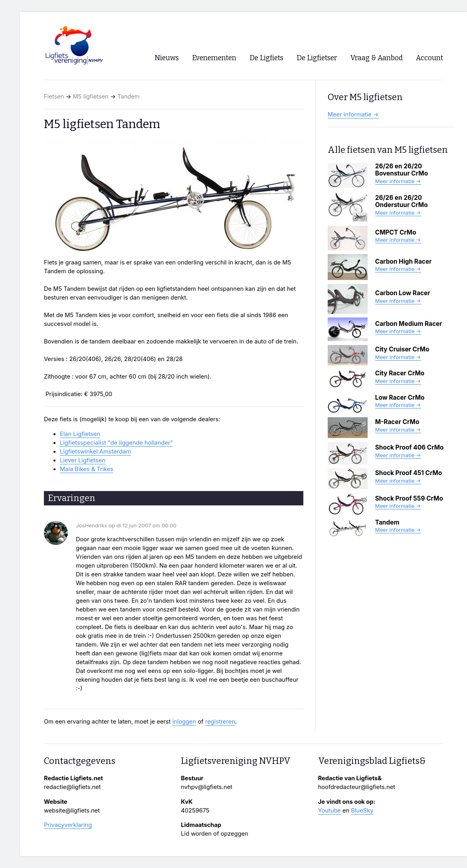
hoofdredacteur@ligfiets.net (357, 787)
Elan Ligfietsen (80, 434)
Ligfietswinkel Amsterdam (95, 452)
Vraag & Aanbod (377, 58)
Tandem (129, 97)
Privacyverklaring (68, 825)
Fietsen (54, 97)
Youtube (329, 811)
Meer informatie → (353, 114)
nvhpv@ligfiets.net (207, 787)
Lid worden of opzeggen (215, 834)
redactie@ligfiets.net (72, 787)
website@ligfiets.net (72, 811)
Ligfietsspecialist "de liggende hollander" (116, 443)
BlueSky (362, 811)
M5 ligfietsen (91, 97)
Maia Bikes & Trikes (87, 469)
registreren (220, 722)
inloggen (184, 722)
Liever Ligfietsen (83, 460)
